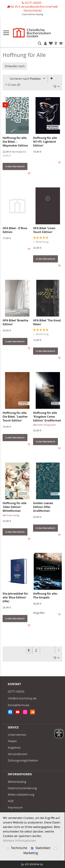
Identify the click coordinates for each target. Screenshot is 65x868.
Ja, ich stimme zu (32, 864)
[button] (29, 173)
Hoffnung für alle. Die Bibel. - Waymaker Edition (15, 142)
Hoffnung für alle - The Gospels (46, 595)
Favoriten (51, 43)
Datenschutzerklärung (22, 788)
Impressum (15, 807)
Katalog (40, 14)
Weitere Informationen (19, 841)
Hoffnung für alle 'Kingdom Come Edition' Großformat (47, 417)
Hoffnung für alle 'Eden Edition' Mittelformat (14, 507)
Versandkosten (18, 754)
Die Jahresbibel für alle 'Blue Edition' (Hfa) (15, 597)
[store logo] (32, 29)
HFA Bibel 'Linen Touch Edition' (44, 230)
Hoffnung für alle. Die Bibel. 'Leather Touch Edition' (15, 417)
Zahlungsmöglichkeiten (23, 760)
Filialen (56, 43)
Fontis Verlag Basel (46, 425)
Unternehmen (29, 14)
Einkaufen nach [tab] (15, 66)
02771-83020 (33, 3)
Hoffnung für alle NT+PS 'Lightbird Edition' (45, 142)
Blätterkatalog (17, 782)
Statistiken (41, 848)
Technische (18, 848)
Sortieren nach (20, 79)
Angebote (14, 748)
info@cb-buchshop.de (22, 698)
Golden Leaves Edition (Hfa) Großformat (43, 507)
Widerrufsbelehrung (21, 795)
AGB (11, 801)
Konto (45, 43)
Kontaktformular (19, 705)
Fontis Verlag (13, 515)
